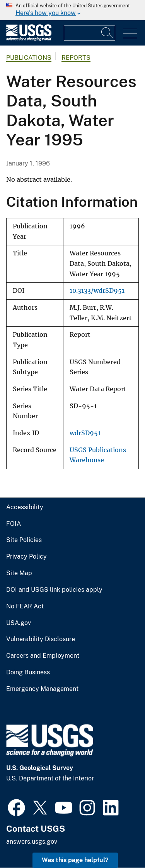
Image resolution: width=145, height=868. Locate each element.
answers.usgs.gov (32, 842)
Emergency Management (42, 689)
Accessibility (25, 507)
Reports (76, 58)
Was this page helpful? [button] (75, 860)
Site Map (19, 573)
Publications (29, 58)
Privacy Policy (26, 557)
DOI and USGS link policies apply (54, 590)
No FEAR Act (25, 606)
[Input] (90, 33)
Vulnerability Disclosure (41, 639)
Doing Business (28, 672)
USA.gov (19, 623)
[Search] (107, 33)
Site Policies (24, 540)
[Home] (29, 39)
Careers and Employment (43, 656)
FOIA (14, 524)
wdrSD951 (85, 433)
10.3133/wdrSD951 (97, 291)
